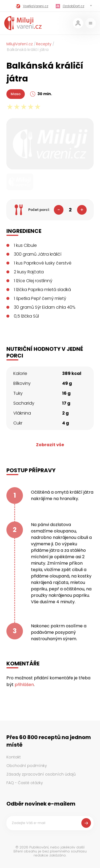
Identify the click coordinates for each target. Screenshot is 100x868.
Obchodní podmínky (27, 766)
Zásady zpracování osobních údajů (41, 774)
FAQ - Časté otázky (25, 783)
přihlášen (24, 685)
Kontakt (14, 757)
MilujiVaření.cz (20, 44)
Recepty (44, 44)
